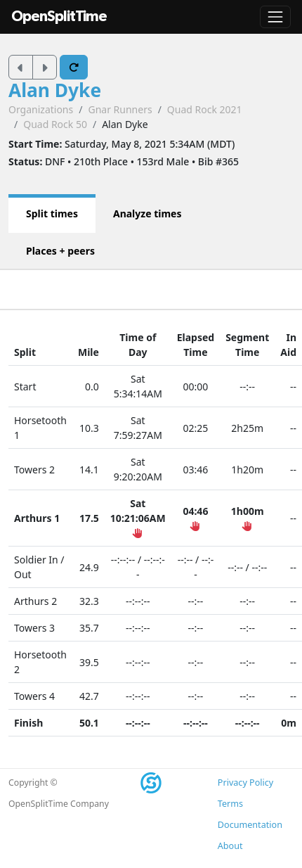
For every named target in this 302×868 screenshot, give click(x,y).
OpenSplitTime (59, 17)
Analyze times (147, 213)
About (230, 846)
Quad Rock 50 (55, 124)
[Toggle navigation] (275, 17)
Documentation (250, 825)
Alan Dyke (55, 90)
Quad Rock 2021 (205, 109)
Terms (230, 804)
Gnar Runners (120, 109)
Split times (52, 213)
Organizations (41, 109)
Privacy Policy (245, 783)
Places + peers (60, 251)
